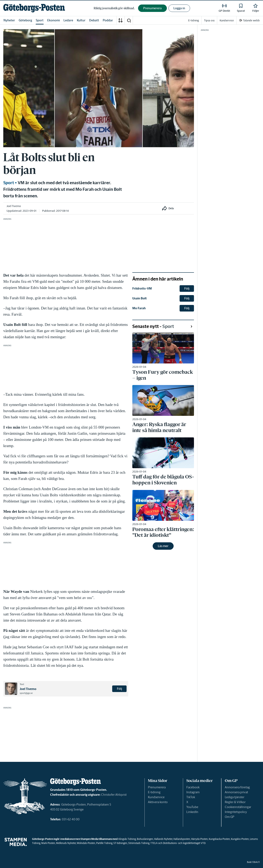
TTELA (154, 843)
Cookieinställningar (238, 807)
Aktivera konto (158, 802)
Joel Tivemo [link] (14, 206)
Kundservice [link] (227, 20)
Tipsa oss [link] (209, 20)
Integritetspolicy (236, 812)
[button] (129, 20)
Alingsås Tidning (127, 839)
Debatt (94, 20)
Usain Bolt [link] (140, 298)
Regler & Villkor (235, 802)
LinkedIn (192, 812)
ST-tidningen (120, 843)
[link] (34, 8)
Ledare (68, 20)
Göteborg (25, 20)
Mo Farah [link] (139, 308)
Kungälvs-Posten (240, 839)
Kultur (81, 20)
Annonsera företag (237, 787)
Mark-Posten (48, 843)
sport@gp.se (26, 693)
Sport (40, 20)
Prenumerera (157, 787)
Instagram (193, 792)
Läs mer (163, 546)
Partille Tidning (104, 843)
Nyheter (9, 20)
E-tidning (154, 792)
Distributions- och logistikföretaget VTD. (184, 843)
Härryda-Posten (199, 839)
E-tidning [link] (194, 20)
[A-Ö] (121, 20)
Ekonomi (54, 20)
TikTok (191, 797)
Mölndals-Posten (86, 843)
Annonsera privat (236, 792)
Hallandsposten (182, 839)
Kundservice (156, 797)
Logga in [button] (179, 8)
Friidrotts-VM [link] (142, 288)
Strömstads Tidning (139, 843)
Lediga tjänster (235, 797)
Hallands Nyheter (163, 839)
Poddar (108, 20)
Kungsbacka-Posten (219, 839)
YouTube (192, 807)
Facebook (193, 787)
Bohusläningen (145, 839)
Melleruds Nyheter (66, 843)
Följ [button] (119, 689)
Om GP (230, 817)
